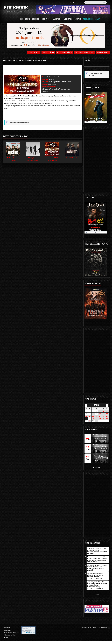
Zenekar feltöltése (48, 52)
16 (97, 416)
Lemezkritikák (68, 19)
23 (97, 419)
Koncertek (46, 19)
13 (86, 416)
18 (103, 416)
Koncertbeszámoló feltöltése (84, 52)
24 (100, 419)
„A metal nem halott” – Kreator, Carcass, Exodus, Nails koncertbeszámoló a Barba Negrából (97, 568)
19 (107, 416)
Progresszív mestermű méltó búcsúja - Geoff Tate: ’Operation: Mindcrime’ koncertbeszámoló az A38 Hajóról (98, 559)
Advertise (78, 19)
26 (107, 419)
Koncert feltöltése (103, 52)
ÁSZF (6, 637)
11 (103, 414)
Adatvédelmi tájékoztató (12, 633)
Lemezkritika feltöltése (65, 52)
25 (103, 419)
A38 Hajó (52, 79)
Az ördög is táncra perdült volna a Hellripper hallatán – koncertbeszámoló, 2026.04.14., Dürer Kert (97, 551)
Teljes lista (97, 467)
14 (90, 416)
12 (107, 414)
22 (93, 419)
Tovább (97, 594)
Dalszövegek (57, 19)
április (97, 405)
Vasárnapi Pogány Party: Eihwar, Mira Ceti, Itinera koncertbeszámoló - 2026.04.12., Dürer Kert (95, 576)
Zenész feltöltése (34, 52)
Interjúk (28, 19)
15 (93, 416)
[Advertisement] (40, 115)
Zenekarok (36, 19)
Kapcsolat (7, 630)
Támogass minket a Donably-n (92, 19)
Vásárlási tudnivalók (11, 635)
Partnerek (7, 628)
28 (90, 421)
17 (100, 416)
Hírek (21, 19)
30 (97, 421)
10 (100, 414)
